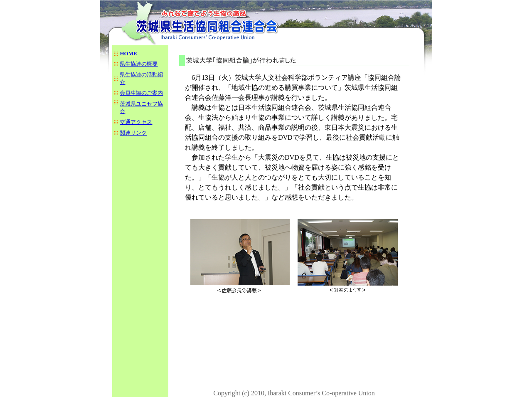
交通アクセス (136, 122)
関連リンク (133, 133)
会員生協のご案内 (141, 93)
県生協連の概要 (139, 64)
